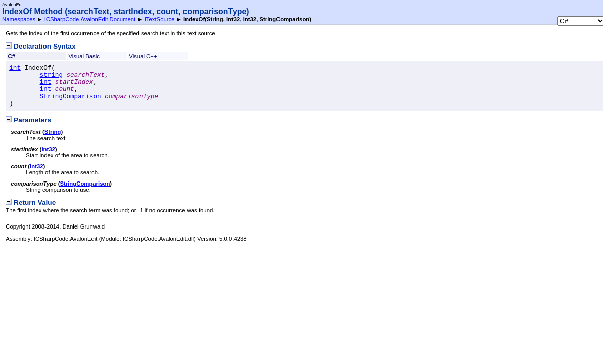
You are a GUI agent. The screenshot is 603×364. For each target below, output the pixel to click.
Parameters (28, 120)
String (53, 132)
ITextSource (160, 19)
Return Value (31, 202)
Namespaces (19, 19)
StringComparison (71, 97)
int (15, 68)
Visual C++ (143, 56)
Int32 (48, 149)
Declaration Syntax (40, 46)
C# (12, 56)
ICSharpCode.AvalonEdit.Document (90, 19)
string (51, 75)
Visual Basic (84, 56)
